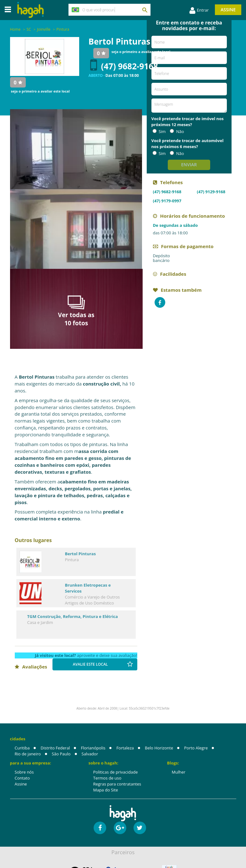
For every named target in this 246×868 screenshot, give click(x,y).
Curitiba (22, 748)
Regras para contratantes (117, 784)
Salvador (90, 754)
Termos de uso (107, 778)
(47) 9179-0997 (167, 201)
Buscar (145, 10)
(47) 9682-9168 (124, 67)
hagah (30, 10)
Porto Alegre (196, 748)
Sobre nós (24, 772)
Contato (22, 778)
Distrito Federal (55, 748)
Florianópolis (93, 748)
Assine (228, 10)
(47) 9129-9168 (211, 192)
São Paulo (61, 754)
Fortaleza (125, 748)
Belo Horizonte (159, 748)
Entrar (199, 11)
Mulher (179, 772)
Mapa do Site (106, 790)
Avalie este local (103, 665)
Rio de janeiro (28, 754)
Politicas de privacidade (116, 772)
